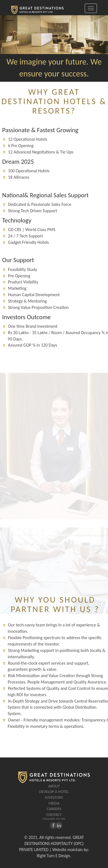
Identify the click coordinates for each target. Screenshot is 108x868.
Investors (54, 797)
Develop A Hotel (54, 792)
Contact (54, 815)
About (54, 786)
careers (54, 809)
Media (54, 803)
